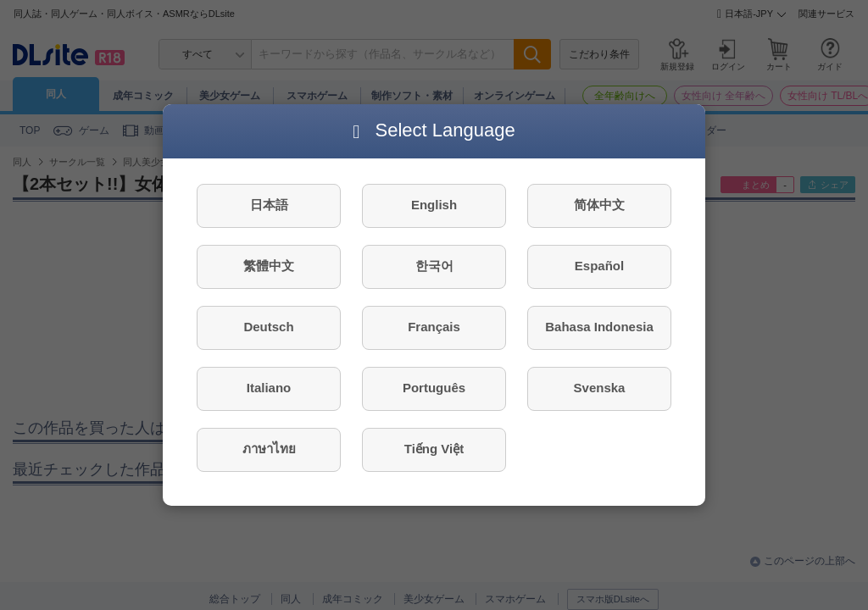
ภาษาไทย (269, 449)
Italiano (269, 388)
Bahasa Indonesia (599, 327)
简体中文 (599, 205)
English (434, 205)
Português (434, 388)
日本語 (269, 205)
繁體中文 (269, 266)
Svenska (600, 388)
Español (599, 266)
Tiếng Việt (434, 449)
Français (434, 327)
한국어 (434, 266)
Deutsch (268, 327)
